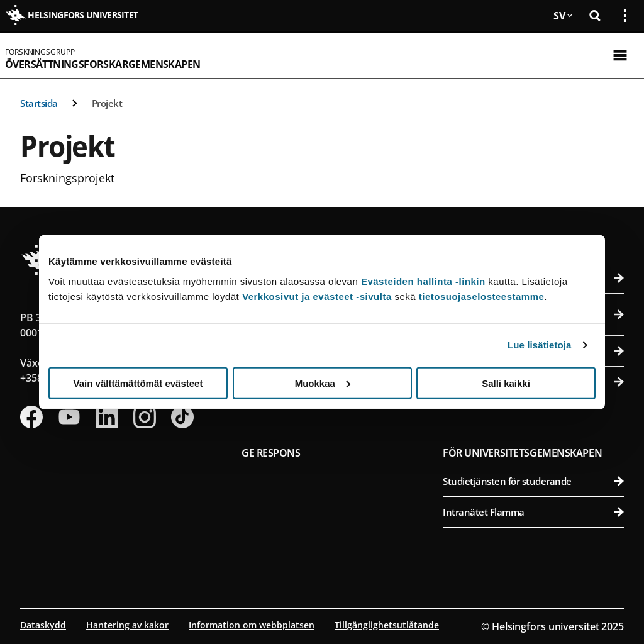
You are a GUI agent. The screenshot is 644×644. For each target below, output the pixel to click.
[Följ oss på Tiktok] (182, 417)
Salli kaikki (506, 383)
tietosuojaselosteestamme (482, 296)
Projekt (107, 103)
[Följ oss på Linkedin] (107, 417)
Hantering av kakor (127, 625)
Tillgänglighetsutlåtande (387, 625)
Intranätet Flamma (533, 512)
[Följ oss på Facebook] (31, 417)
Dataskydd (43, 625)
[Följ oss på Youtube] (69, 417)
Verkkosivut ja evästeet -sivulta (317, 296)
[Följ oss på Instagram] (145, 417)
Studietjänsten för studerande (533, 481)
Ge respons (271, 453)
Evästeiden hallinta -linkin (423, 281)
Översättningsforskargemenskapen (103, 64)
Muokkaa (323, 383)
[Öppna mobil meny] (620, 55)
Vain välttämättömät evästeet (138, 383)
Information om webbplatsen (252, 625)
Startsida (39, 103)
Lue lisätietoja (540, 345)
